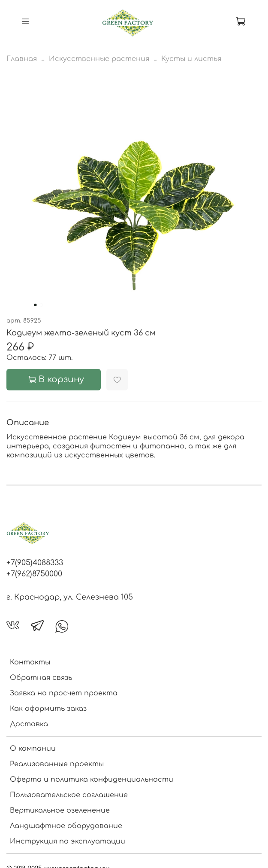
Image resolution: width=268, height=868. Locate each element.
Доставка (29, 724)
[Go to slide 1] (35, 305)
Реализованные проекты (57, 764)
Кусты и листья (191, 59)
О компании (33, 749)
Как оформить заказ (48, 709)
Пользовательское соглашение (69, 795)
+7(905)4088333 (35, 563)
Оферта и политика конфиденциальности (92, 780)
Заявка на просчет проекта (64, 693)
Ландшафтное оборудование (66, 826)
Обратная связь (41, 678)
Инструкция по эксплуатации (68, 841)
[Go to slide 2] (41, 305)
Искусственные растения (99, 59)
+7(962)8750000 (34, 574)
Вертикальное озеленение (60, 810)
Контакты (30, 662)
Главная (22, 59)
